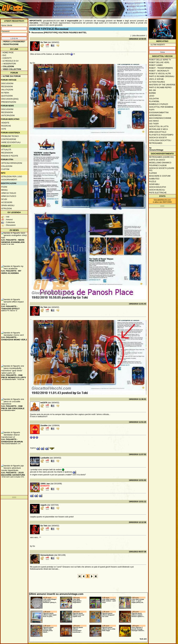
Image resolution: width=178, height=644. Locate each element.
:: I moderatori (8, 64)
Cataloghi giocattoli (160, 140)
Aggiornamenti (9, 180)
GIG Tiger (154, 124)
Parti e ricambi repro (160, 88)
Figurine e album (158, 165)
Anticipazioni (8, 116)
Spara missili (8, 205)
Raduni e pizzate (10, 156)
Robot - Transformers (161, 68)
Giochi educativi (157, 187)
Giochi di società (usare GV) (162, 169)
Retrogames (156, 143)
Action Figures (157, 82)
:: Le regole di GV (10, 61)
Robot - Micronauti (159, 71)
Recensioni (7, 87)
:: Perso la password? (13, 42)
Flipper (153, 173)
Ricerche (6, 126)
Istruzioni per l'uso (12, 177)
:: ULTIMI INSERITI (157, 45)
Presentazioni (9, 102)
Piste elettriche (158, 193)
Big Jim (152, 90)
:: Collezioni (7, 66)
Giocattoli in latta (159, 126)
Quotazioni (7, 96)
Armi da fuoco (9, 196)
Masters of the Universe (162, 85)
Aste (4, 129)
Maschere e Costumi (160, 176)
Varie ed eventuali (11, 142)
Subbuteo (154, 179)
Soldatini (154, 99)
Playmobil (154, 101)
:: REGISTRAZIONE (10, 44)
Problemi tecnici (10, 136)
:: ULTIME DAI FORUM (11, 76)
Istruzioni (7, 209)
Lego (152, 96)
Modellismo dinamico (160, 163)
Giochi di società (158, 138)
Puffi (152, 110)
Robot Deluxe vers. (159, 62)
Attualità (6, 150)
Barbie (152, 93)
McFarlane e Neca (158, 129)
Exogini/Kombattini (159, 113)
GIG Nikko (154, 121)
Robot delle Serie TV (160, 60)
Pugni (4, 187)
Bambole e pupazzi (158, 104)
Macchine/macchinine (160, 118)
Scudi (4, 199)
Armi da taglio (9, 193)
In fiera (5, 93)
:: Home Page (7, 53)
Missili (5, 190)
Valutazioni (7, 90)
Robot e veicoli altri (160, 74)
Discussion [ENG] (10, 99)
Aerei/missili (155, 115)
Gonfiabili (154, 184)
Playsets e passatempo (161, 135)
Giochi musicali (157, 190)
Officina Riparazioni (12, 163)
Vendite (5, 123)
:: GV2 (4, 55)
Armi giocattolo (158, 132)
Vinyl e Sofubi (156, 79)
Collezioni (7, 166)
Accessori (7, 202)
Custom (5, 169)
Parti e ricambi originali (162, 76)
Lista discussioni (139, 36)
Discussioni (7, 83)
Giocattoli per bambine (161, 107)
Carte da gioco (157, 160)
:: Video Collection (11, 69)
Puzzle (153, 182)
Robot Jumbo (156, 65)
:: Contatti (6, 58)
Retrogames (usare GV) (161, 157)
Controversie (9, 139)
